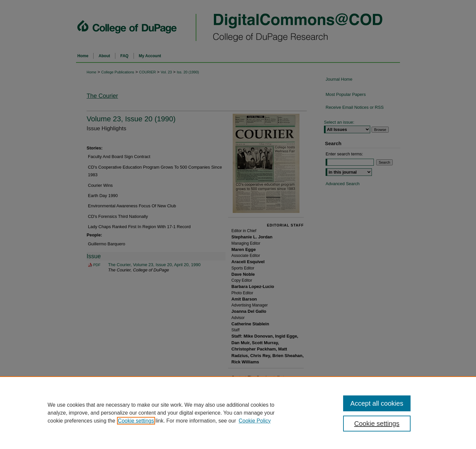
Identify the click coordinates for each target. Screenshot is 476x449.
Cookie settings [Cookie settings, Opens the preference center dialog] (377, 424)
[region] (238, 413)
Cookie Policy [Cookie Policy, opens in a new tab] (255, 421)
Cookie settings (136, 421)
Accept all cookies (377, 403)
